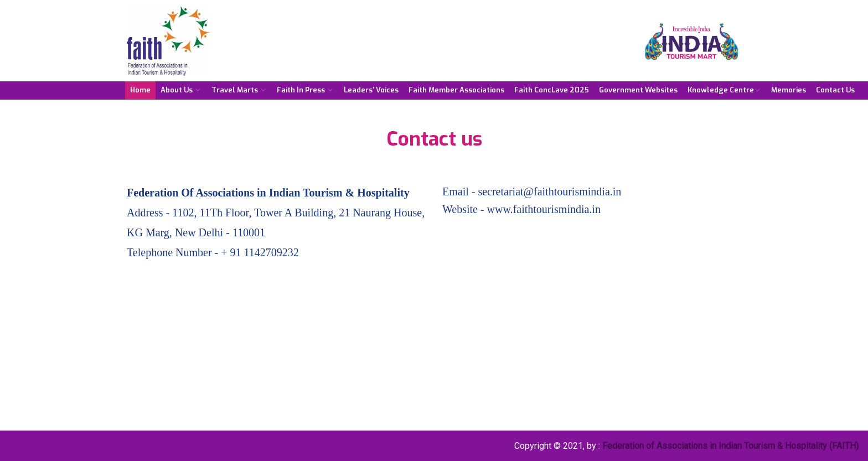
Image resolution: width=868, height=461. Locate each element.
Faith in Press (305, 90)
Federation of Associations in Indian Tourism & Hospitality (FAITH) (730, 446)
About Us (181, 90)
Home (140, 90)
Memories (789, 90)
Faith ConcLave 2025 (552, 90)
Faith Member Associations (456, 90)
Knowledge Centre (724, 90)
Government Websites (638, 90)
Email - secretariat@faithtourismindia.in (532, 191)
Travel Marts (239, 90)
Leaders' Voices (371, 90)
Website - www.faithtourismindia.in (521, 209)
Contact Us (835, 90)
